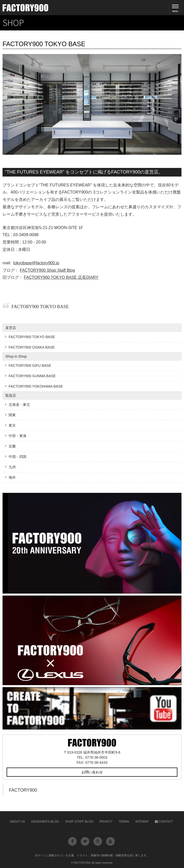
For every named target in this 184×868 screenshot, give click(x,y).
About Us (17, 822)
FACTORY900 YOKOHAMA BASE (36, 386)
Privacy (106, 822)
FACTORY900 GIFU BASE (30, 366)
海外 (12, 477)
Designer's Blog (45, 822)
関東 (12, 415)
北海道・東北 (19, 405)
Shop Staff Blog (79, 822)
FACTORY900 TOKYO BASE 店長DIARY (61, 277)
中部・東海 (18, 436)
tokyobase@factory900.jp (36, 263)
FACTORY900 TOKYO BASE (40, 307)
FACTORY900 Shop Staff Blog (47, 270)
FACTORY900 (23, 790)
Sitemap (142, 822)
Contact (164, 822)
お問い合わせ (92, 772)
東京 (12, 425)
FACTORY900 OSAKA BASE (32, 347)
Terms (124, 822)
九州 (12, 467)
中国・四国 (18, 457)
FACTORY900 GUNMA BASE (32, 376)
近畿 (12, 446)
